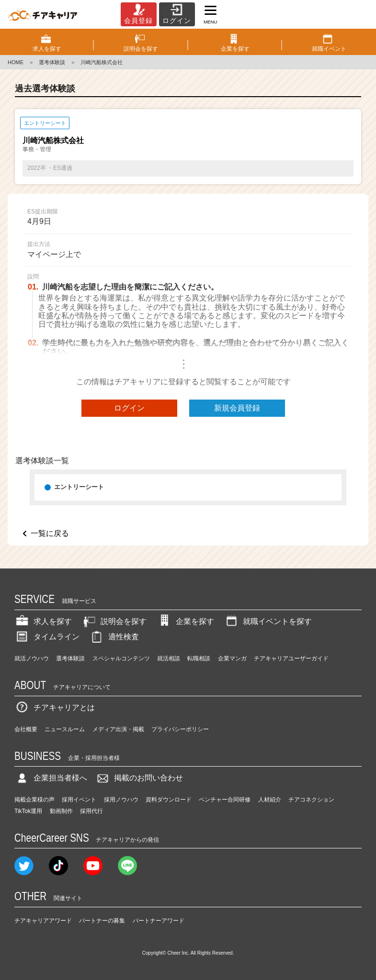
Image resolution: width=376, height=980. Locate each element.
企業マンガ (232, 658)
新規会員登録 (237, 408)
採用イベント (79, 800)
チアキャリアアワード (43, 921)
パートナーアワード (159, 921)
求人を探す (43, 621)
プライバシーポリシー (180, 729)
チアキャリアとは (55, 707)
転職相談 (199, 658)
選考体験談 (52, 62)
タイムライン (47, 637)
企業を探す (185, 621)
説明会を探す (114, 621)
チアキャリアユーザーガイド (291, 658)
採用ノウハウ (121, 800)
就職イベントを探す (268, 621)
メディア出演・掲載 (118, 729)
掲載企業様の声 (34, 800)
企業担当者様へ (51, 778)
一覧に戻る (50, 533)
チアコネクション (311, 800)
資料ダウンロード (169, 800)
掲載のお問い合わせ (139, 778)
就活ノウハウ (32, 658)
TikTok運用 (28, 811)
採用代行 (91, 811)
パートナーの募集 (102, 921)
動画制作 (61, 811)
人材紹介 (270, 800)
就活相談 (169, 658)
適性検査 (114, 637)
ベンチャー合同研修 (225, 800)
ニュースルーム (65, 729)
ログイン (129, 408)
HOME (16, 62)
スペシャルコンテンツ (121, 658)
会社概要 (26, 729)
